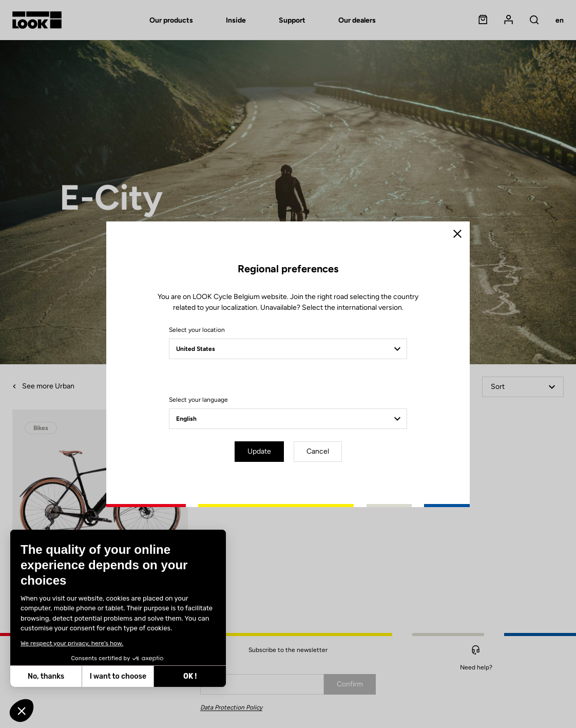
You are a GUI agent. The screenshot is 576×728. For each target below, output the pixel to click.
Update (259, 451)
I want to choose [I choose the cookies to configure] (60, 676)
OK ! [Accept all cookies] (132, 676)
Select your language (198, 400)
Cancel (318, 451)
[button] (22, 711)
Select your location (197, 330)
